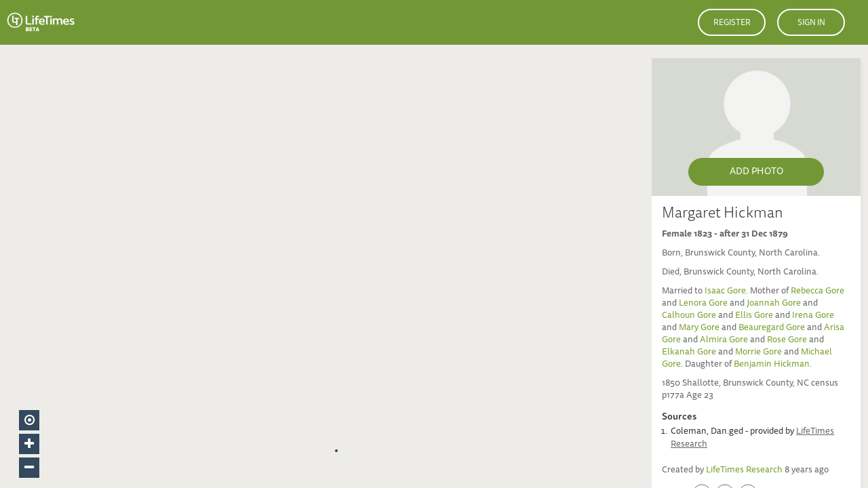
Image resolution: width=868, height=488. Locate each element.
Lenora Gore (703, 304)
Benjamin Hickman (772, 365)
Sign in (811, 23)
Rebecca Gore (817, 292)
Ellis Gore (754, 316)
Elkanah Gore (689, 353)
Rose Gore (787, 341)
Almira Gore (724, 341)
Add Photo (756, 172)
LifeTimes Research (744, 471)
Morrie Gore (758, 353)
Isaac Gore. (727, 292)
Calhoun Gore (689, 316)
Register (732, 23)
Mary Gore (699, 328)
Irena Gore (813, 316)
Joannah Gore (774, 304)
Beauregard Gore (772, 328)
